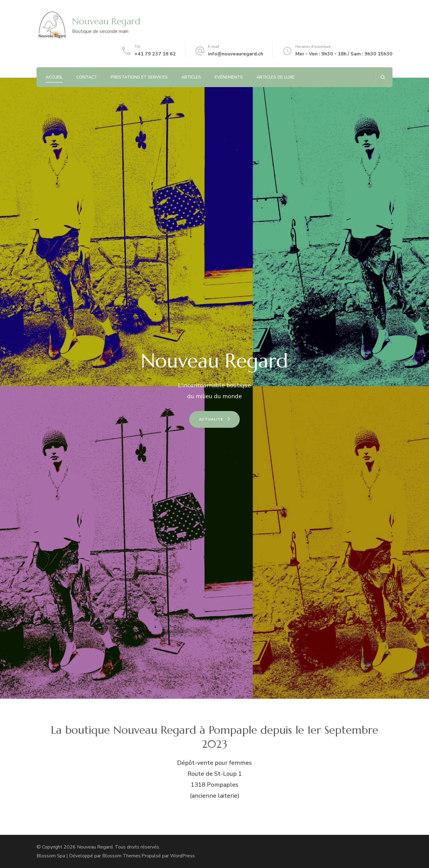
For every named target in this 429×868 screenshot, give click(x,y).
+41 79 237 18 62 (155, 54)
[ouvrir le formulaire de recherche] (383, 77)
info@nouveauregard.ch (236, 54)
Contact (87, 77)
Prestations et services (139, 77)
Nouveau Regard (106, 21)
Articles (191, 77)
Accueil (54, 77)
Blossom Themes (121, 856)
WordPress (182, 856)
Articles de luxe (276, 77)
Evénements (229, 77)
